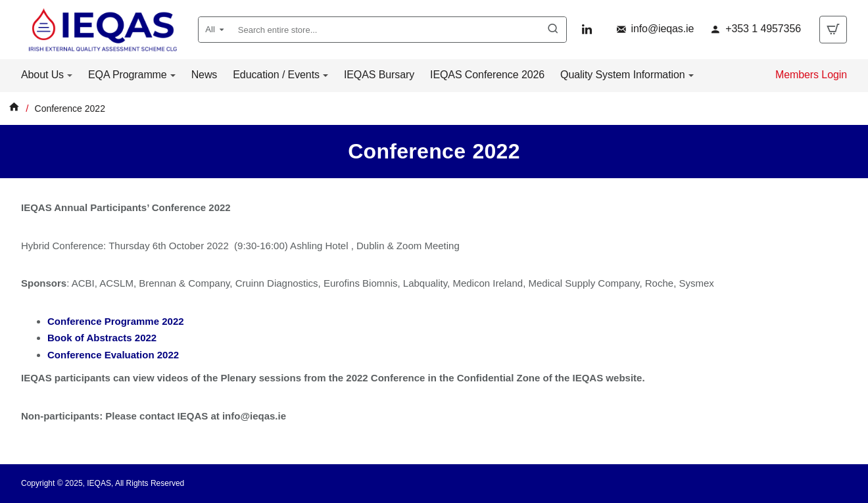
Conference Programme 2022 (116, 321)
